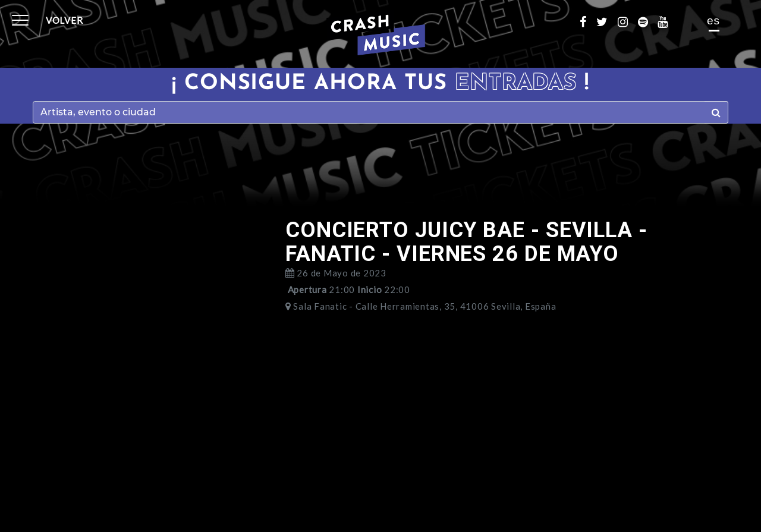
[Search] (369, 112)
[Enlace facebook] (588, 21)
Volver (65, 20)
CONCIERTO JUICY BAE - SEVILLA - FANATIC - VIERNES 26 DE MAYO (466, 242)
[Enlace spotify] (648, 21)
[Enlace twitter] (607, 21)
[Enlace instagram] (628, 21)
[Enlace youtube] (668, 21)
